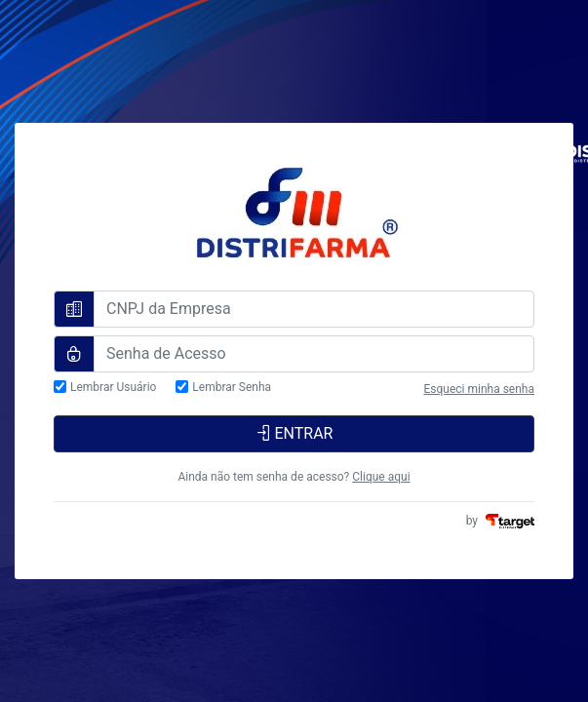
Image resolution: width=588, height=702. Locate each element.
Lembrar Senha (232, 388)
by (500, 521)
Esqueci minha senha (479, 389)
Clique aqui (381, 477)
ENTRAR (294, 433)
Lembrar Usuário (113, 388)
